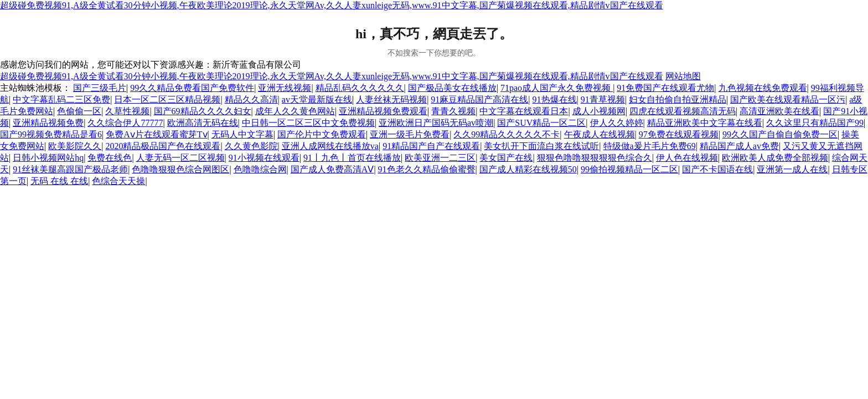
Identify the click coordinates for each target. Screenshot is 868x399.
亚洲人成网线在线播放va (330, 146)
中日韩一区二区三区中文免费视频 (308, 123)
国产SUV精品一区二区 (541, 123)
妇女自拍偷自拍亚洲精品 (678, 99)
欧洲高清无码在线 (203, 123)
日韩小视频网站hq (48, 158)
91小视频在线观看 (264, 158)
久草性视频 (127, 111)
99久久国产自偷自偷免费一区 (780, 134)
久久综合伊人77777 (125, 123)
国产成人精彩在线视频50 (528, 169)
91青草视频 (603, 99)
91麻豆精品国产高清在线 (479, 99)
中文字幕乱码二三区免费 (61, 99)
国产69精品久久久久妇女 (203, 111)
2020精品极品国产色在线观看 (163, 146)
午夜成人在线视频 (600, 134)
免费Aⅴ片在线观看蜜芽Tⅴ (156, 134)
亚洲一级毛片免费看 (410, 134)
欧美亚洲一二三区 (440, 158)
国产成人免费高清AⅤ (332, 169)
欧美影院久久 (75, 146)
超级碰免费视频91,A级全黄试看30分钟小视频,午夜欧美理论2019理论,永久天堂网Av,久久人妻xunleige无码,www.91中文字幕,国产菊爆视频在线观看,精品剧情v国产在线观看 (332, 5)
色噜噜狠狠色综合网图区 (180, 169)
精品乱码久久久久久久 (360, 88)
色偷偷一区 (79, 111)
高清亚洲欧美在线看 (779, 111)
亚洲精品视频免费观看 (383, 111)
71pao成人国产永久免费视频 (557, 88)
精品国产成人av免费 (739, 146)
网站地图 (683, 76)
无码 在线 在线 (59, 181)
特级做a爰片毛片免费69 (650, 146)
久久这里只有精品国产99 (815, 123)
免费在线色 (110, 158)
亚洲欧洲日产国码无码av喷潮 (436, 123)
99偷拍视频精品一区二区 (629, 169)
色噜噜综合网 (260, 169)
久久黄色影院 (251, 146)
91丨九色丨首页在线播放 (352, 158)
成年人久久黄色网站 (295, 111)
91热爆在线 (555, 99)
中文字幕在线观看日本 (524, 111)
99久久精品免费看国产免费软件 (192, 88)
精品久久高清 (251, 99)
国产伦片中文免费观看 (322, 134)
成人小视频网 (599, 111)
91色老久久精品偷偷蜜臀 (427, 169)
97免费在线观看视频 (679, 134)
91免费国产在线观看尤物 (665, 88)
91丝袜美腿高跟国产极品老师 (70, 169)
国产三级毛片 (100, 88)
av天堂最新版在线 (317, 99)
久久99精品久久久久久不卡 (507, 134)
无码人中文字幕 (242, 134)
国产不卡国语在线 (717, 169)
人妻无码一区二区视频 (180, 158)
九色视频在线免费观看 (763, 88)
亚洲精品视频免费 (48, 123)
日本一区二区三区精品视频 (167, 99)
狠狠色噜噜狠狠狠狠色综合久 (595, 158)
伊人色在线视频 (687, 158)
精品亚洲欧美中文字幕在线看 (705, 123)
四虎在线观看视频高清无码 (683, 111)
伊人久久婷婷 (617, 123)
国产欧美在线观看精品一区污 (788, 99)
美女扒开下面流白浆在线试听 (541, 146)
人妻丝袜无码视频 (391, 99)
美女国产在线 (506, 158)
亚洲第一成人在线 (792, 169)
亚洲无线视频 (285, 88)
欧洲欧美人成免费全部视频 (775, 158)
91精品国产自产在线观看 (431, 146)
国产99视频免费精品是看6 (51, 134)
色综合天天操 (118, 181)
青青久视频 (453, 111)
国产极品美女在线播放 (452, 88)
